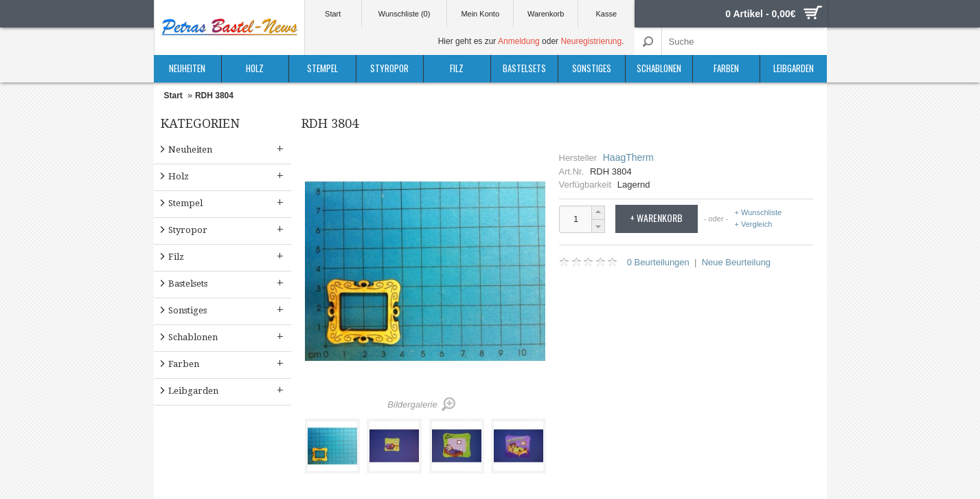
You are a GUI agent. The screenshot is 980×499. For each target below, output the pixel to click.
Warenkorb (546, 14)
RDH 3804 (214, 96)
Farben (726, 68)
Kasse (607, 14)
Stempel (322, 68)
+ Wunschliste (759, 213)
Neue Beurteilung (736, 262)
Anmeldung (519, 41)
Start (333, 14)
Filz (457, 68)
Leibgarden (794, 68)
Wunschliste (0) (404, 14)
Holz (255, 68)
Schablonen (659, 68)
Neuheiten (187, 68)
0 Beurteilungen (658, 262)
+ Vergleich (754, 224)
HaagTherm (628, 157)
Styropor (389, 68)
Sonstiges (592, 68)
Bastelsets (524, 68)
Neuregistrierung (591, 41)
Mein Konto (480, 14)
